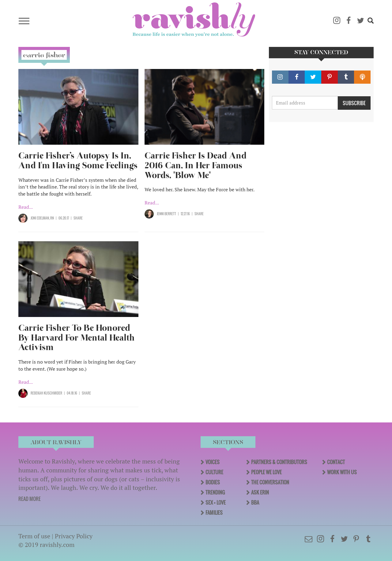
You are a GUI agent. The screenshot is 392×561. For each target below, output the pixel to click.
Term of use (34, 536)
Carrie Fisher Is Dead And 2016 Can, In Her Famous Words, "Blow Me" (196, 165)
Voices (213, 462)
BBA (255, 502)
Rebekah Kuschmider (46, 393)
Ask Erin (260, 492)
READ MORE (30, 499)
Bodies (213, 482)
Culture (214, 472)
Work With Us (342, 472)
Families (214, 513)
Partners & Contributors (279, 462)
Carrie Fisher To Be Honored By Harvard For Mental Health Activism (77, 338)
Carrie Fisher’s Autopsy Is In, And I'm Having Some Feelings (78, 160)
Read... (26, 207)
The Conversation (270, 482)
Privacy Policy (74, 536)
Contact (336, 462)
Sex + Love (216, 502)
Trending (215, 492)
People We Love (266, 472)
